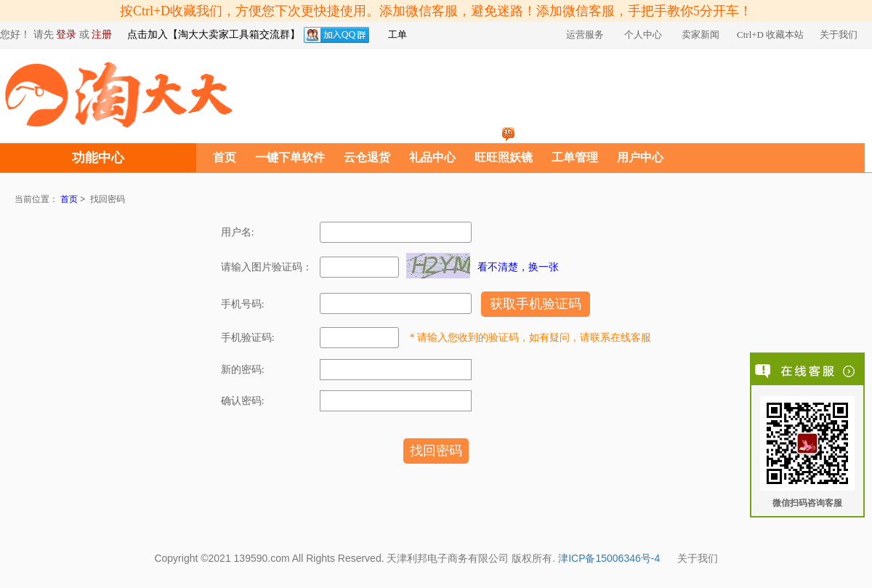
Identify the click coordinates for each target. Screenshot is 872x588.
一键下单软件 (290, 157)
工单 (397, 35)
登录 (66, 35)
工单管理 (575, 157)
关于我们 (698, 559)
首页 (225, 157)
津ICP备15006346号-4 (609, 559)
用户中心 (640, 157)
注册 (102, 35)
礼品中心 (432, 157)
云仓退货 (367, 157)
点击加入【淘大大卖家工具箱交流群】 (214, 35)
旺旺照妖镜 (504, 157)
